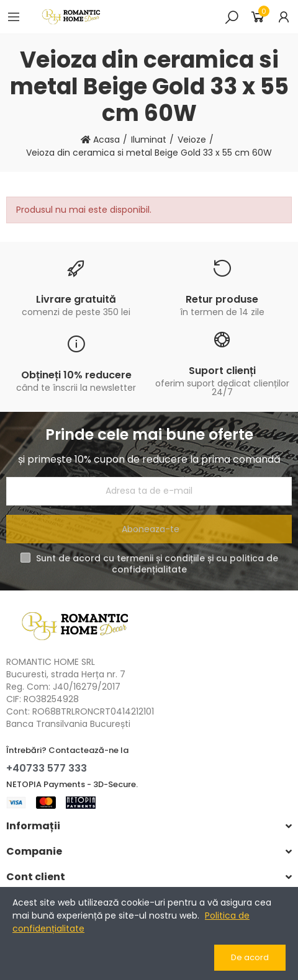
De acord (250, 957)
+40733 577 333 (47, 768)
